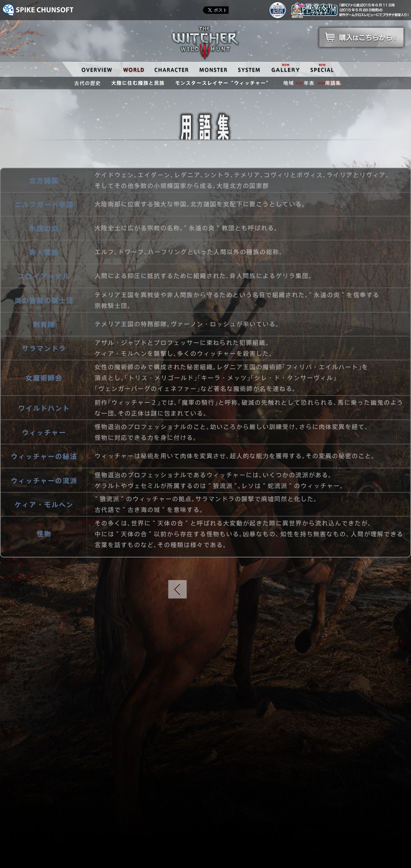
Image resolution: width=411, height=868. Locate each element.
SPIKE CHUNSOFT (38, 10)
